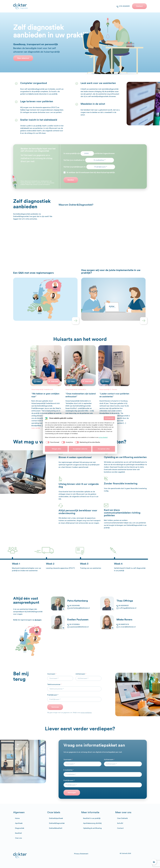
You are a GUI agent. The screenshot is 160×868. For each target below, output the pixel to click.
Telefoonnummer (54, 684)
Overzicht (109, 418)
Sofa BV (120, 823)
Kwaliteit (18, 833)
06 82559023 (124, 606)
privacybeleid (103, 437)
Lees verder (36, 428)
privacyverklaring (86, 713)
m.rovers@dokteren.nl (127, 627)
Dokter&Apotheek (56, 818)
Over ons (18, 838)
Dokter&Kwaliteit (56, 828)
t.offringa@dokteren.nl (128, 608)
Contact (139, 6)
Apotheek (19, 823)
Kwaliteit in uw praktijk (92, 818)
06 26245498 (74, 606)
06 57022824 (74, 624)
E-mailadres (69, 770)
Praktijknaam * (53, 695)
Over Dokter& (122, 818)
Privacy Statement (81, 854)
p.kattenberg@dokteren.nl (80, 608)
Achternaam (81, 674)
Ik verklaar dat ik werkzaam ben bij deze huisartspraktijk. (91, 172)
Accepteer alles (104, 449)
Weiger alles (56, 449)
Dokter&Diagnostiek (57, 823)
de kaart (38, 620)
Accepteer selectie (80, 449)
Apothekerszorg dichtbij (92, 823)
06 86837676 (124, 624)
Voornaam (52, 674)
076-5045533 (124, 6)
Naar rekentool (23, 58)
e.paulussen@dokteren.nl (79, 627)
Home (17, 818)
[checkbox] (52, 442)
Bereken (71, 180)
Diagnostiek (20, 828)
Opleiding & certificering (92, 828)
